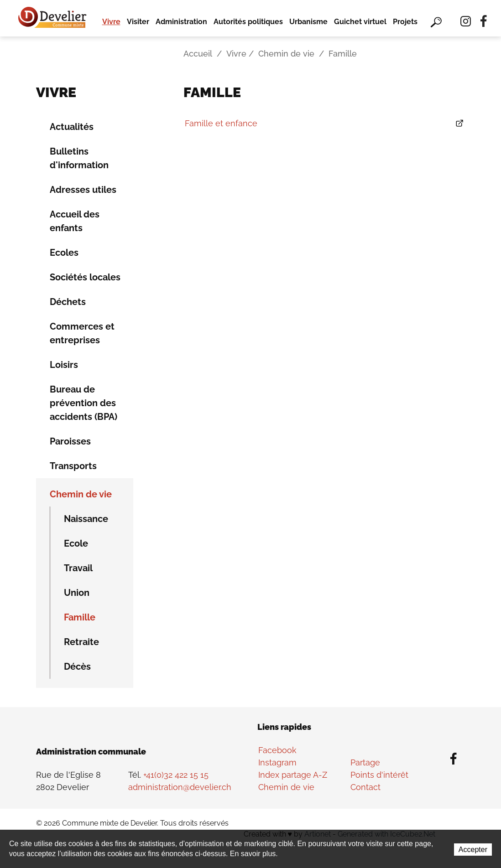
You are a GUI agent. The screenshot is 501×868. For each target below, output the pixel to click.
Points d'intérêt (379, 775)
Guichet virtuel (360, 22)
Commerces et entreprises (82, 333)
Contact (365, 787)
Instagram (277, 762)
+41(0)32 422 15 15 (176, 775)
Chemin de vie (286, 54)
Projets (405, 22)
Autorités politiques (248, 22)
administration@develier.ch (180, 787)
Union (77, 593)
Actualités (72, 127)
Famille (80, 617)
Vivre (111, 22)
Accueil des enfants (75, 221)
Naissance (86, 519)
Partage (365, 762)
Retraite (81, 642)
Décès (77, 666)
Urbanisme (308, 22)
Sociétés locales (85, 277)
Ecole (76, 543)
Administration (181, 22)
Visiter (138, 22)
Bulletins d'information (79, 158)
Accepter (473, 850)
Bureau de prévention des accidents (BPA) (83, 403)
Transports (73, 466)
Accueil (198, 54)
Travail (78, 568)
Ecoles (64, 253)
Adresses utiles (83, 190)
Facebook (277, 750)
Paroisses (70, 441)
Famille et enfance (221, 123)
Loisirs (64, 365)
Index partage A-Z (293, 775)
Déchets (68, 302)
